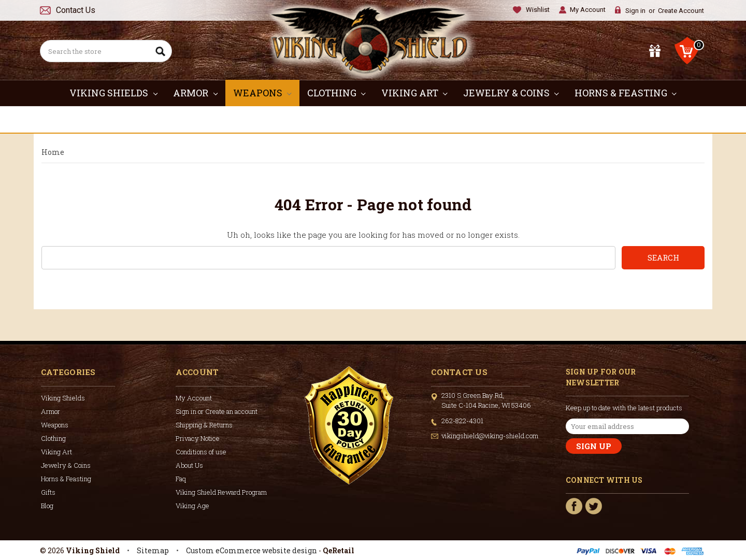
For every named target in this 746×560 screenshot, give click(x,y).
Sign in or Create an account (217, 411)
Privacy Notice (198, 438)
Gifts (373, 119)
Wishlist (538, 10)
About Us (189, 465)
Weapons (262, 93)
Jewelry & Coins (511, 93)
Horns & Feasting (626, 93)
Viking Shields (113, 93)
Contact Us (76, 10)
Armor (195, 93)
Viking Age (192, 506)
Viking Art (414, 93)
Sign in (635, 11)
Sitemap (153, 550)
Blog (47, 506)
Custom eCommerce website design (252, 550)
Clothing (336, 93)
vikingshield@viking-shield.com (490, 436)
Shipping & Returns (204, 425)
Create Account (681, 11)
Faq (181, 479)
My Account (588, 10)
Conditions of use (201, 452)
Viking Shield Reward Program (221, 492)
